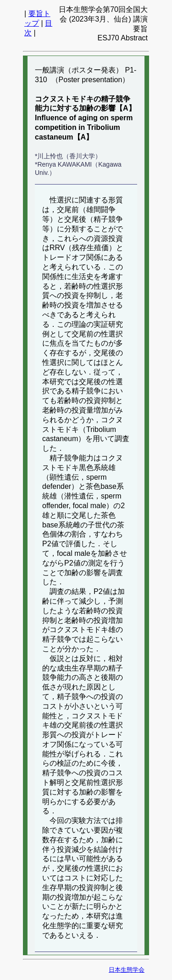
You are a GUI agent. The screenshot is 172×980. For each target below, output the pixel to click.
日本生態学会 (127, 970)
